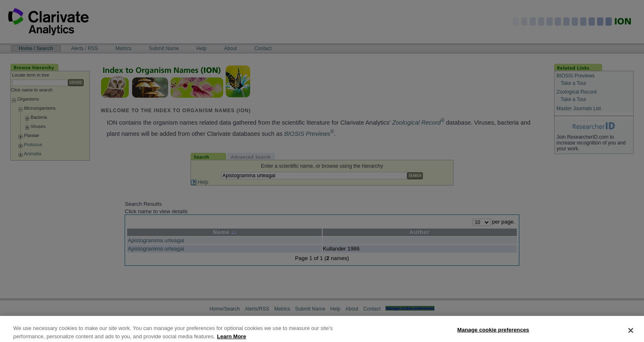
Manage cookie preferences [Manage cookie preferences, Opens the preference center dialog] (493, 334)
